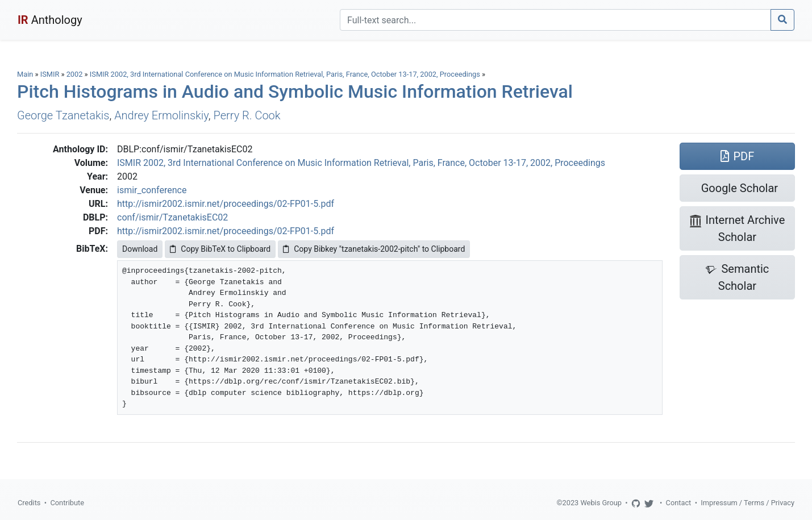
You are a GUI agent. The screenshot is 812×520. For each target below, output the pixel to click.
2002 (75, 74)
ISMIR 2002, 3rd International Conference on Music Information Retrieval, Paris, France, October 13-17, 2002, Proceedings (286, 74)
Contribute (67, 503)
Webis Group (601, 503)
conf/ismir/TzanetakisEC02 (172, 217)
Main (25, 74)
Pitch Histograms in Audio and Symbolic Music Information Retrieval (295, 91)
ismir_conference (152, 190)
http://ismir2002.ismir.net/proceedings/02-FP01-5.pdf (226, 204)
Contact (679, 503)
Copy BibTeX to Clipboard (220, 249)
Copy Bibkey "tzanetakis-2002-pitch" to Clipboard (374, 249)
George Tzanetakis (63, 115)
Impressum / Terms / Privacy (748, 503)
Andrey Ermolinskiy (161, 115)
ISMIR (50, 74)
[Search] (555, 20)
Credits (29, 503)
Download (140, 249)
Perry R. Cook (247, 115)
